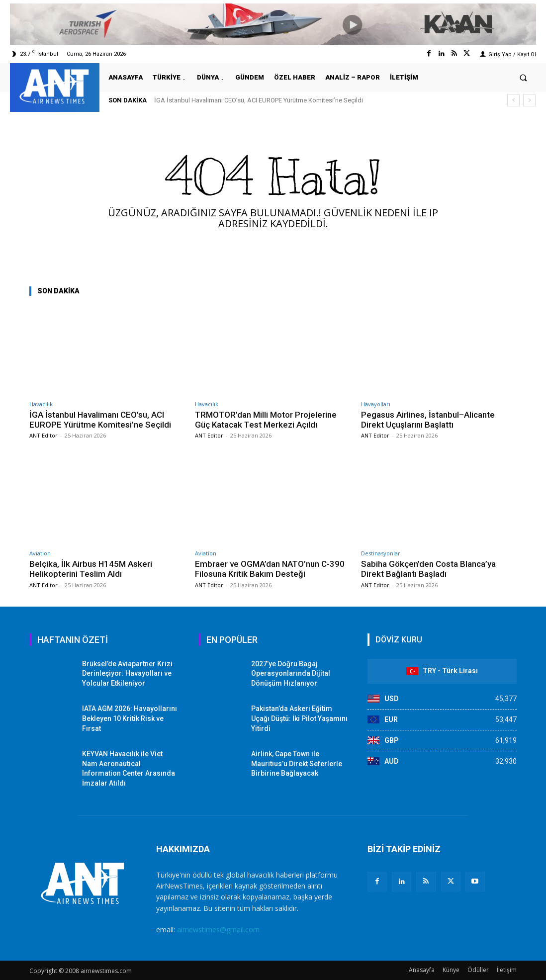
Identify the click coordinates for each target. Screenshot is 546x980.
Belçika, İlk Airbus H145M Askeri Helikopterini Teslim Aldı (91, 569)
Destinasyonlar (381, 553)
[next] (529, 100)
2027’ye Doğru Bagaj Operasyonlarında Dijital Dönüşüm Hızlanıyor (291, 673)
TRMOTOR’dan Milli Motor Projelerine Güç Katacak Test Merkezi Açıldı (266, 420)
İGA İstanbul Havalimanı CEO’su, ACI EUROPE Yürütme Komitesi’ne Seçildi (259, 100)
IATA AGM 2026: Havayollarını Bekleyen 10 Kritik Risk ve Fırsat (130, 718)
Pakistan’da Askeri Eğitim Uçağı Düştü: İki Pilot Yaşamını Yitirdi (299, 718)
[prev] (513, 100)
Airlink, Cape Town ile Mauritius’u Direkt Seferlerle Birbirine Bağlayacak (297, 763)
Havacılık (41, 404)
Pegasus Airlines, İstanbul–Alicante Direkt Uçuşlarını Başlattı (428, 420)
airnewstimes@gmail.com (218, 930)
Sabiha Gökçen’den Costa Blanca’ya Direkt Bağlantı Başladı (428, 569)
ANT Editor (44, 435)
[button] (523, 77)
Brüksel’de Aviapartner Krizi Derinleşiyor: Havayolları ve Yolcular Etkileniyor (127, 673)
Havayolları (376, 404)
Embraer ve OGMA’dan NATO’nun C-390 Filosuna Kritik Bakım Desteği (270, 569)
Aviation (40, 553)
